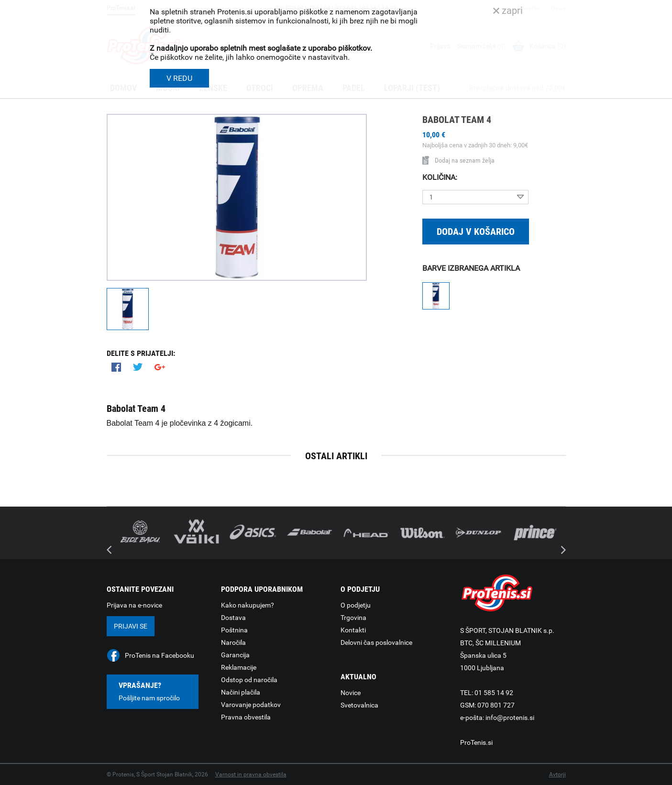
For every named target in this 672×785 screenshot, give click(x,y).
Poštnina (234, 630)
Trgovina (353, 618)
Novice (351, 693)
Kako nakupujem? (248, 605)
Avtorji (557, 774)
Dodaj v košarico (476, 232)
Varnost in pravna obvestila (251, 774)
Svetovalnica (359, 705)
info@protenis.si (510, 718)
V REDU (179, 78)
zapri (508, 11)
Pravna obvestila (246, 717)
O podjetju (356, 605)
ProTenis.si (476, 742)
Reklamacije (239, 667)
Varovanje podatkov (251, 705)
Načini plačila (241, 692)
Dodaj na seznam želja (458, 160)
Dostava (233, 618)
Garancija (235, 655)
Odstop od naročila (249, 680)
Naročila (233, 642)
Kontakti (353, 630)
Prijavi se (131, 626)
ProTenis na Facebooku (160, 655)
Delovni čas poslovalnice (376, 642)
